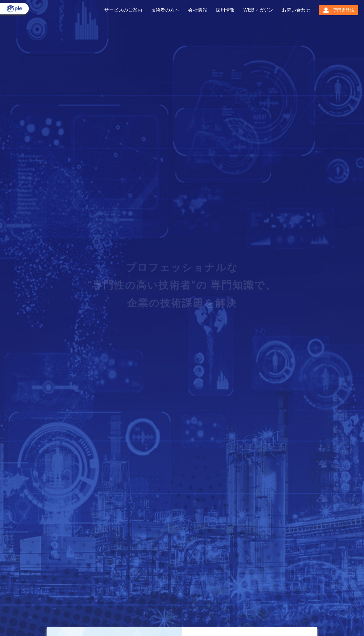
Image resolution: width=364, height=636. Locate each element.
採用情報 (225, 10)
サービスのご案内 (123, 10)
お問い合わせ (296, 10)
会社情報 (198, 10)
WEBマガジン (258, 10)
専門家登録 (339, 10)
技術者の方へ (165, 10)
